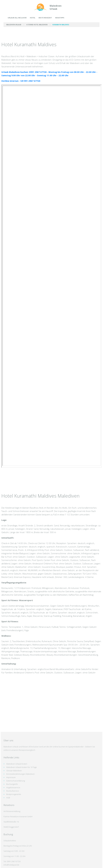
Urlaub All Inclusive (17, 18)
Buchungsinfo (12, 852)
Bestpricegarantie (14, 862)
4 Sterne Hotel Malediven (37, 25)
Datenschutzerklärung (16, 849)
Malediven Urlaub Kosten (17, 832)
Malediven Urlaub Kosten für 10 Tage (22, 835)
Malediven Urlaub (56, 7)
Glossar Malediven (14, 839)
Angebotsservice (13, 856)
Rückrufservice (13, 859)
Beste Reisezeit (45, 18)
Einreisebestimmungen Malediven (20, 842)
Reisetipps (60, 18)
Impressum (11, 845)
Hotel (33, 18)
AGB (8, 866)
